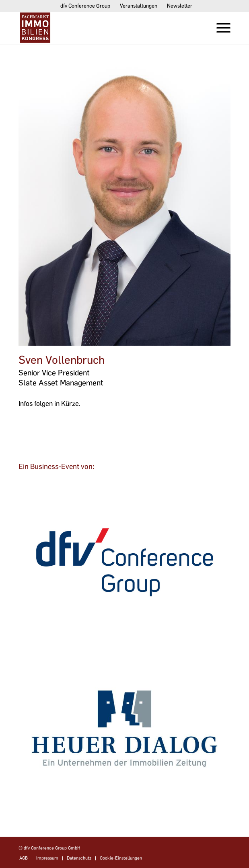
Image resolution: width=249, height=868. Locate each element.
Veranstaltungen (139, 6)
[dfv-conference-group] (124, 562)
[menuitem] (85, 6)
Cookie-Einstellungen (121, 858)
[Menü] (219, 28)
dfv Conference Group (85, 6)
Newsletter (180, 6)
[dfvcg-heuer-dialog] (124, 729)
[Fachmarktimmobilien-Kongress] (103, 28)
